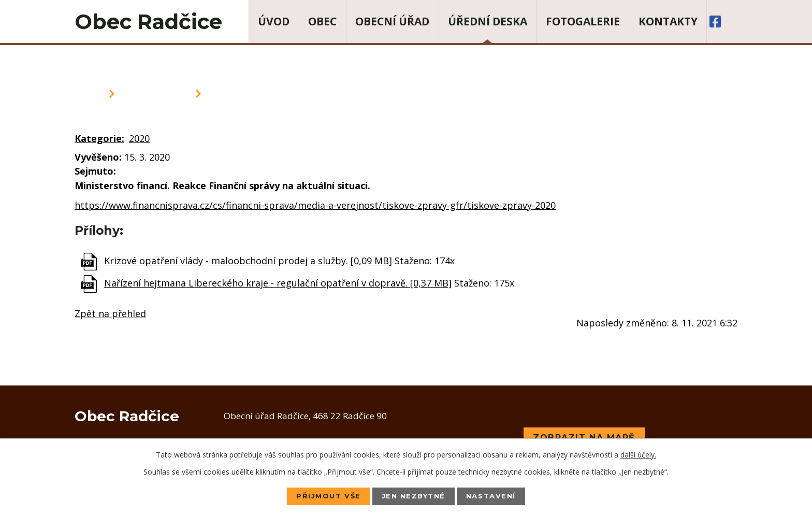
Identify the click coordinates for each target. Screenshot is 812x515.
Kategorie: (99, 138)
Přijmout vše (323, 496)
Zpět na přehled (110, 313)
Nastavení (497, 496)
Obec (322, 21)
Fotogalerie (583, 21)
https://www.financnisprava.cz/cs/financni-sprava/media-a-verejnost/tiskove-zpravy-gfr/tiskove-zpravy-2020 (315, 205)
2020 (139, 138)
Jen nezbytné (414, 496)
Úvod (274, 21)
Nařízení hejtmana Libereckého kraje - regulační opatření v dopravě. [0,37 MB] (278, 283)
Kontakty (668, 21)
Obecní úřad (392, 21)
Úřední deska (488, 21)
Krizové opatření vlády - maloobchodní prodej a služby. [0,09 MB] (248, 261)
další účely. (638, 454)
